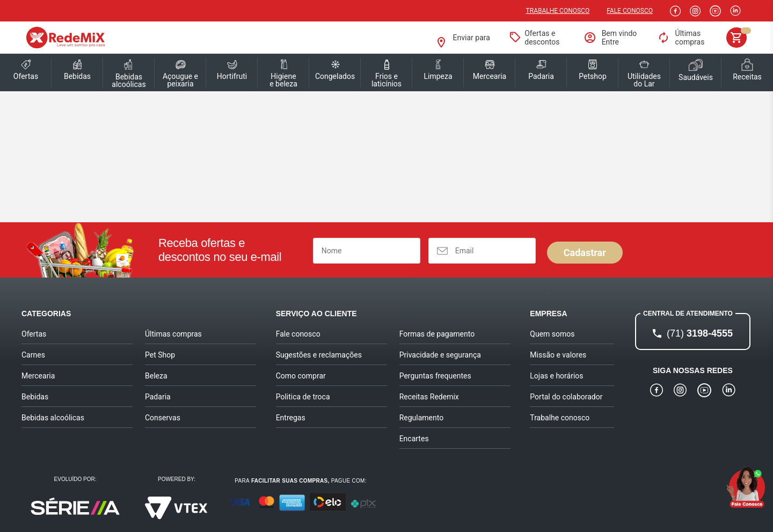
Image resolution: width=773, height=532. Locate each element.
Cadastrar (585, 253)
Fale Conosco (630, 11)
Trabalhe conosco (558, 11)
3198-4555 (700, 333)
